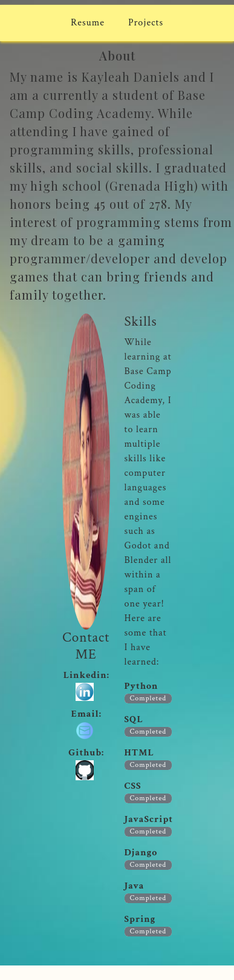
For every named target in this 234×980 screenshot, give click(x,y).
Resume (88, 23)
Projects (146, 23)
